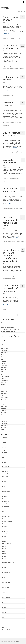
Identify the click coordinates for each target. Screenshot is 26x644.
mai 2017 (4, 413)
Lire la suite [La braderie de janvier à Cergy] (5, 63)
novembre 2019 (6, 353)
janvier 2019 (5, 372)
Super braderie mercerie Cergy (9, 331)
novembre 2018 (6, 376)
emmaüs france (6, 501)
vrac (20, 243)
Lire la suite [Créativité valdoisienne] (7, 175)
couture (5, 151)
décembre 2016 (6, 423)
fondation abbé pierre (7, 521)
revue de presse (17, 68)
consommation (6, 474)
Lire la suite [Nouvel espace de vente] (7, 33)
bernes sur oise (6, 455)
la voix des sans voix (7, 544)
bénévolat (5, 453)
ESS (3, 511)
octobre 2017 (5, 402)
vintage (4, 70)
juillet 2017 (5, 408)
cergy (4, 469)
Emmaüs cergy (17, 37)
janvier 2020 (5, 348)
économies (5, 494)
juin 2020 (4, 344)
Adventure (5, 438)
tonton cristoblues (6, 607)
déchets (20, 241)
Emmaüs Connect (6, 499)
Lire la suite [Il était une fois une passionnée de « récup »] (5, 304)
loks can (4, 549)
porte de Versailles (6, 573)
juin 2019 (4, 361)
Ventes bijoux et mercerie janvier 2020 (11, 329)
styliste (16, 180)
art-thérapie (5, 308)
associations (5, 241)
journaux (4, 541)
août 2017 (5, 406)
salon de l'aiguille (17, 124)
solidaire (10, 38)
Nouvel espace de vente (8, 325)
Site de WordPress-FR (7, 634)
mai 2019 (4, 363)
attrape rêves (6, 123)
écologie (4, 489)
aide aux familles (6, 440)
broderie (4, 463)
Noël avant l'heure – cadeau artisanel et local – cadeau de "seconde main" (13, 562)
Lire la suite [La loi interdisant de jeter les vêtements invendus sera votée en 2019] (11, 273)
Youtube (4, 210)
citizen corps (5, 471)
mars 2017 (5, 417)
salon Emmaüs (6, 585)
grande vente (5, 531)
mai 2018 (4, 389)
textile (4, 605)
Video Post (5, 615)
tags (3, 602)
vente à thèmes (14, 38)
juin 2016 (4, 428)
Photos (7, 124)
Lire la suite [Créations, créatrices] (7, 119)
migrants (4, 556)
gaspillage (5, 526)
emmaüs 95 (12, 37)
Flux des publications (7, 630)
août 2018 (5, 383)
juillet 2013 (5, 430)
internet (4, 536)
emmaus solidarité (6, 506)
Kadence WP (17, 642)
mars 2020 (5, 346)
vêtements (18, 38)
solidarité (8, 96)
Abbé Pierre (5, 37)
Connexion (5, 628)
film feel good (5, 519)
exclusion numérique (7, 516)
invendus (4, 278)
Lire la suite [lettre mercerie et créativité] (10, 203)
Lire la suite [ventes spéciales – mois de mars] (14, 148)
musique (4, 559)
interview (4, 539)
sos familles (5, 600)
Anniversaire (5, 443)
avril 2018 (5, 391)
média (4, 551)
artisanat (5, 178)
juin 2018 (4, 387)
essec (4, 514)
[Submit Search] (2, 315)
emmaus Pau (5, 504)
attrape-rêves (5, 450)
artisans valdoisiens (10, 178)
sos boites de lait (6, 597)
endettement (5, 509)
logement (4, 546)
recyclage (6, 38)
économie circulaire (7, 491)
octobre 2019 (5, 355)
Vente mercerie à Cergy (8, 323)
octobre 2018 (5, 378)
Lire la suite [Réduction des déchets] (7, 90)
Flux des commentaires (7, 632)
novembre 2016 (6, 426)
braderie (4, 460)
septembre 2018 (6, 380)
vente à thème (6, 612)
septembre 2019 (6, 357)
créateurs (4, 481)
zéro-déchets (11, 96)
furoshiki (6, 180)
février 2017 (5, 419)
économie (5, 94)
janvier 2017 (5, 421)
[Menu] (24, 2)
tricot (3, 610)
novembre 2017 (6, 400)
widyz (4, 620)
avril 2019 (5, 365)
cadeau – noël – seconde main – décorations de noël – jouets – (13, 466)
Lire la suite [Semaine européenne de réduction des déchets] (16, 238)
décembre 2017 (6, 398)
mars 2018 (5, 393)
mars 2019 (5, 368)
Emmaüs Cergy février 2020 (8, 327)
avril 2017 (5, 415)
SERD (4, 592)
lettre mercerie (22, 37)
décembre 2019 (6, 350)
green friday (5, 534)
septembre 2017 (6, 404)
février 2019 (5, 370)
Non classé (5, 565)
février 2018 (5, 396)
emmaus (9, 37)
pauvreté (4, 568)
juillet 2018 (5, 385)
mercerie (11, 68)
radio (4, 575)
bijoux (4, 458)
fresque (4, 524)
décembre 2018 (6, 374)
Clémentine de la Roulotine (12, 241)
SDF (3, 590)
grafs (4, 529)
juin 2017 (4, 411)
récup (4, 38)
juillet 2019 (5, 359)
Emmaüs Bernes (14, 67)
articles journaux (6, 445)
